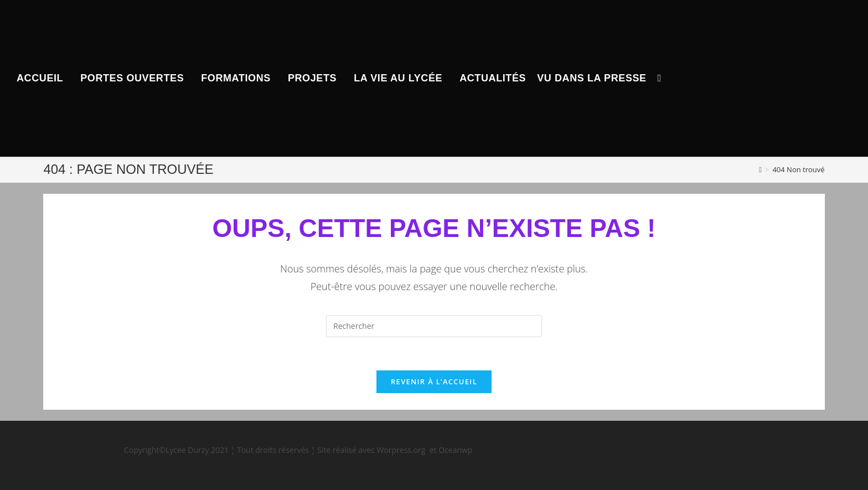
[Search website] (660, 78)
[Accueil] (760, 169)
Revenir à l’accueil (434, 381)
